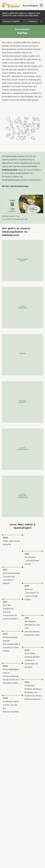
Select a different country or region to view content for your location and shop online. (21, 14)
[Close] (40, 21)
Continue (32, 21)
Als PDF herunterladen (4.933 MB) (15, 219)
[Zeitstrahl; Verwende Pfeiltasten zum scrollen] (22, 631)
